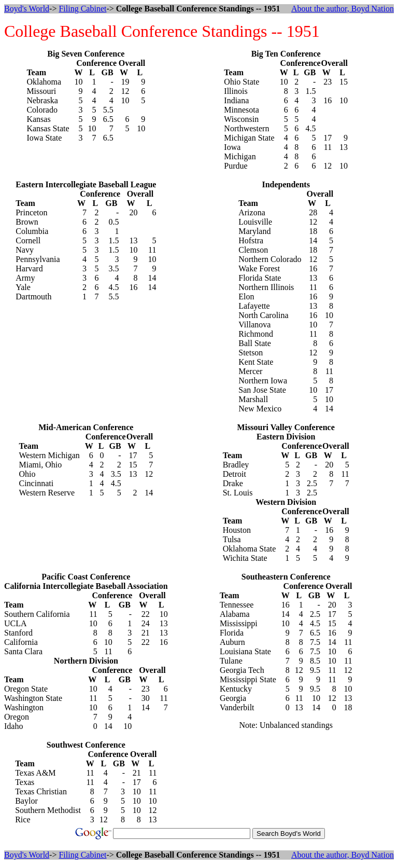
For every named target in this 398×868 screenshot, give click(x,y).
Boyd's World (27, 9)
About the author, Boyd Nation (343, 9)
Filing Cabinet (82, 9)
